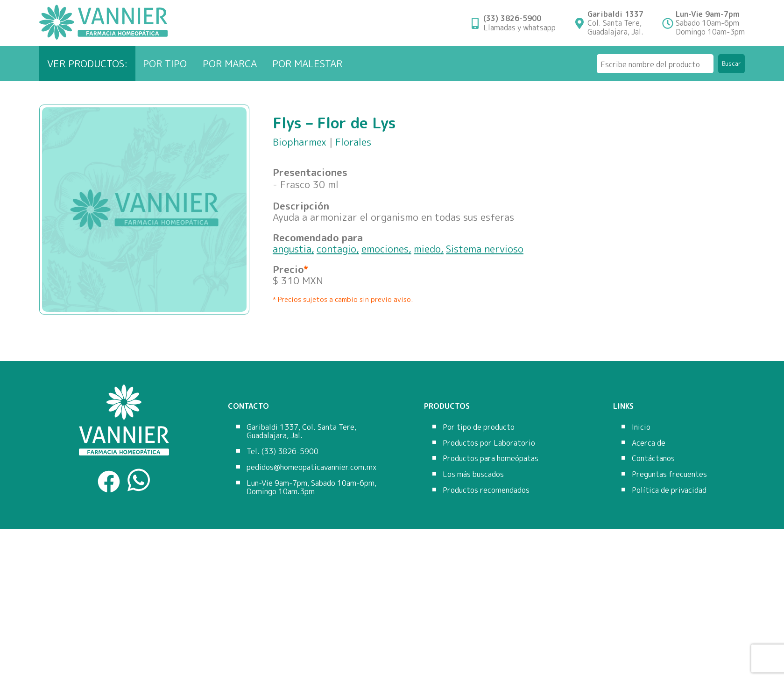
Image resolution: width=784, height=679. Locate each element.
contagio (336, 249)
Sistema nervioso (485, 249)
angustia (292, 249)
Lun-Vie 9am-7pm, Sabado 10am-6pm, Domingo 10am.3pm (311, 487)
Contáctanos (653, 458)
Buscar (731, 63)
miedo (427, 249)
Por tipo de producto (479, 427)
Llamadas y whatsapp (519, 23)
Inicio (641, 427)
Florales (353, 142)
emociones (385, 249)
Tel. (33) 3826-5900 (283, 451)
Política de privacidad (669, 490)
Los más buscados (473, 474)
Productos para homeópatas (491, 458)
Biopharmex (300, 142)
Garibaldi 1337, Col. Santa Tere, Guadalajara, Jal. (301, 431)
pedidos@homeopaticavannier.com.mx (311, 467)
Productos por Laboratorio (489, 443)
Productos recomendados (486, 490)
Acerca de (649, 443)
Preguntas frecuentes (669, 474)
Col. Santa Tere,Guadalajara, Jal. (615, 23)
